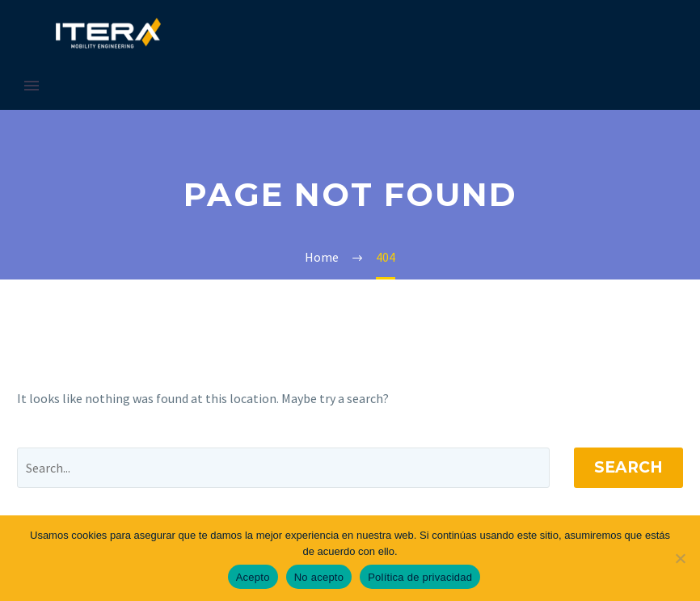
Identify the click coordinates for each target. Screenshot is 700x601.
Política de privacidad (420, 577)
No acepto (319, 577)
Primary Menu (32, 86)
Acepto (253, 577)
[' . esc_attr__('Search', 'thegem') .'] (283, 468)
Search (628, 467)
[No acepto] (680, 558)
